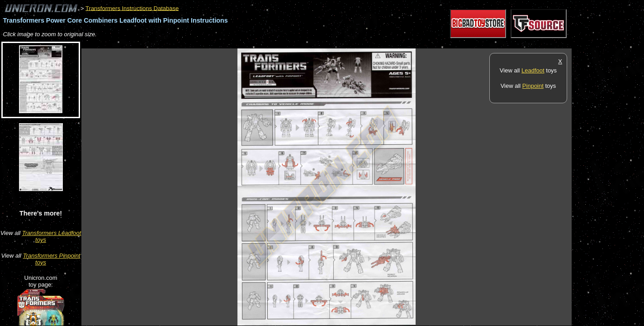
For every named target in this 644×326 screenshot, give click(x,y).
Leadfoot (533, 70)
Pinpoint (533, 86)
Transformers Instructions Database (132, 8)
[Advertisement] (246, 44)
